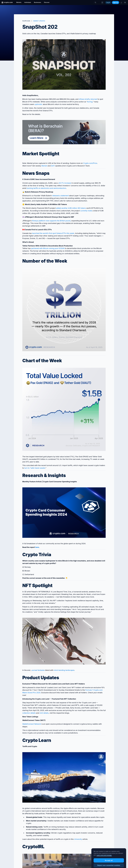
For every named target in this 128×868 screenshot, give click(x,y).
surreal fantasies (38, 670)
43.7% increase (65, 183)
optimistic (39, 104)
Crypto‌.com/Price (90, 163)
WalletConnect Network (32, 724)
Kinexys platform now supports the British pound (51, 221)
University (78, 839)
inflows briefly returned (88, 99)
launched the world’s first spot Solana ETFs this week (53, 233)
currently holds (86, 211)
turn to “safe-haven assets (35, 468)
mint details (44, 713)
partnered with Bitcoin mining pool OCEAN (48, 248)
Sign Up (116, 2)
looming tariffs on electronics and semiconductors (46, 188)
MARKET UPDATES (39, 21)
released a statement (60, 196)
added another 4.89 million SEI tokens (71, 208)
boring (90, 102)
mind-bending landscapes (64, 670)
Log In (108, 2)
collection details (29, 713)
